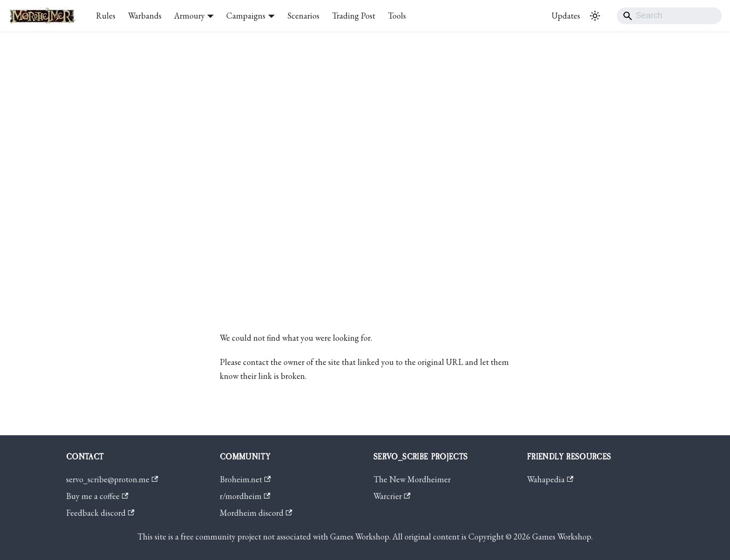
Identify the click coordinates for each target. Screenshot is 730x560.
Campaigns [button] (246, 16)
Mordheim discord (256, 513)
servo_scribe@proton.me (112, 479)
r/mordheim (245, 496)
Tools (397, 16)
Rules (106, 16)
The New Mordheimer (412, 479)
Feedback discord (100, 513)
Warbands (145, 16)
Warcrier (392, 496)
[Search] (669, 16)
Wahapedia (550, 479)
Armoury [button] (189, 16)
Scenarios (303, 16)
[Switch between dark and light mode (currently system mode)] (595, 16)
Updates (566, 16)
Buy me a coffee (97, 496)
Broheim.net (245, 479)
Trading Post (354, 16)
